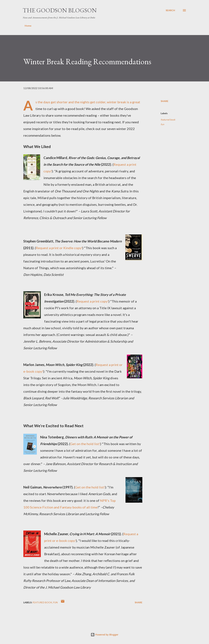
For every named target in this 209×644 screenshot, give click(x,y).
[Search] (170, 10)
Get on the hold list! (85, 444)
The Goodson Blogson (60, 10)
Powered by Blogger (104, 635)
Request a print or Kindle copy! (59, 248)
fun (162, 124)
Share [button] (164, 101)
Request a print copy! (93, 301)
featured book (168, 120)
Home (28, 26)
